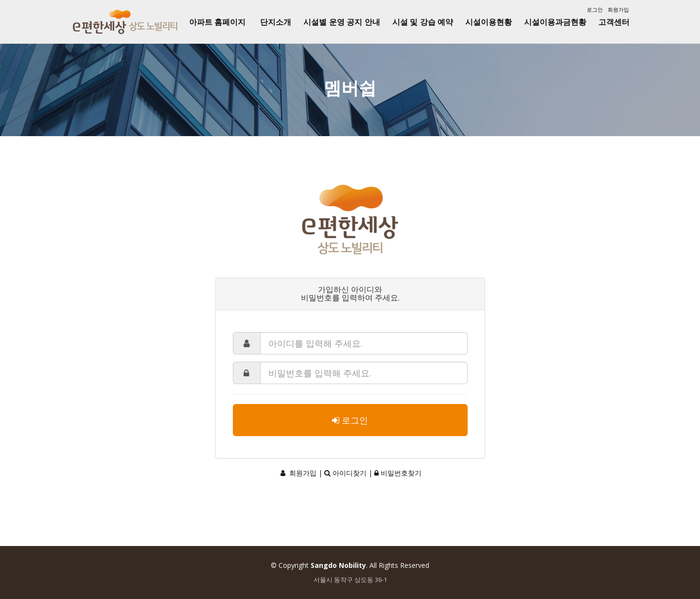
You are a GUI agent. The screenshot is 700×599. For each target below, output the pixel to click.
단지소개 (276, 22)
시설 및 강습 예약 (423, 22)
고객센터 (614, 22)
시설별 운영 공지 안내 (341, 22)
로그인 (595, 9)
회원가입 (618, 9)
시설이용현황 (489, 22)
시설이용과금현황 (555, 22)
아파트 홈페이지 (217, 22)
